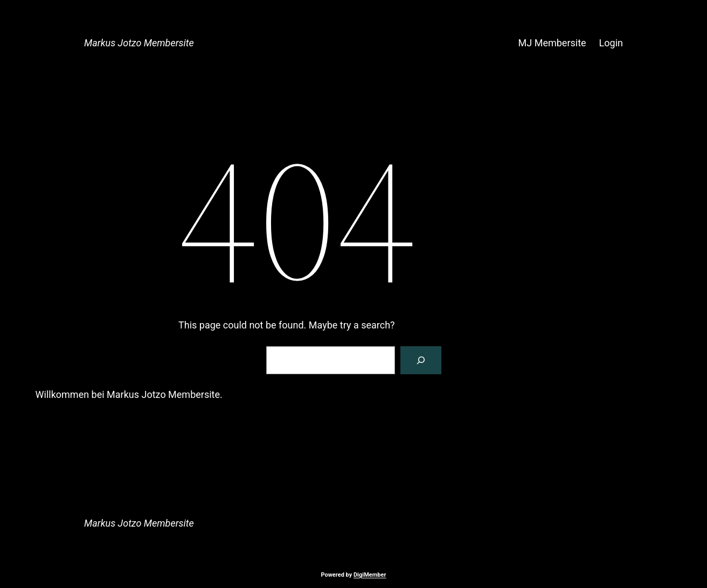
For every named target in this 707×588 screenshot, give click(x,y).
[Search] (421, 360)
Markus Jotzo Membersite (139, 43)
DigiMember (370, 575)
